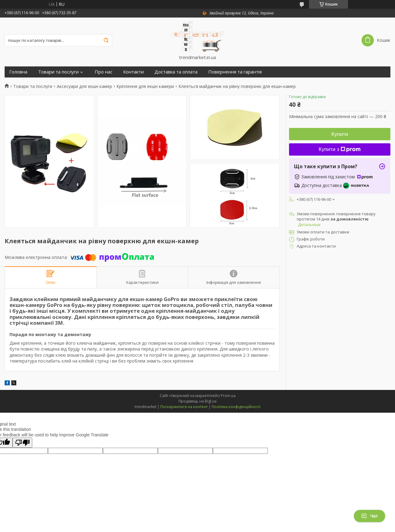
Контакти (133, 72)
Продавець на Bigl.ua (197, 401)
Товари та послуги (58, 72)
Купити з (340, 149)
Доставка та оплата (176, 72)
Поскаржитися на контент (184, 407)
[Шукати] (106, 40)
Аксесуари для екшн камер (84, 86)
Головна (18, 72)
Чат (370, 516)
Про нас (104, 72)
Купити (340, 134)
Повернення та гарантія (235, 72)
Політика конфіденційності (236, 407)
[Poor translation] (22, 443)
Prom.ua (228, 396)
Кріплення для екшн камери (145, 86)
